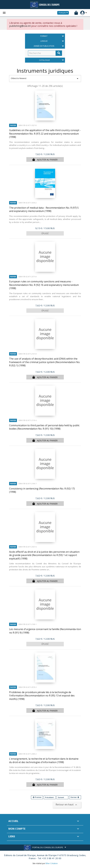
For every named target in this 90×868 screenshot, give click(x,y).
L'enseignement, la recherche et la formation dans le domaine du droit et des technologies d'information (44, 760)
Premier (37, 797)
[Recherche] (42, 53)
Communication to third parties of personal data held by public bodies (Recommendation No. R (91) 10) (44, 427)
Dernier (75, 797)
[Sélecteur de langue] (64, 13)
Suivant (61, 797)
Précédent (49, 797)
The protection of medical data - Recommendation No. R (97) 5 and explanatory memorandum (44, 209)
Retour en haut (67, 805)
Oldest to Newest (45, 79)
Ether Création (52, 863)
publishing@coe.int (20, 26)
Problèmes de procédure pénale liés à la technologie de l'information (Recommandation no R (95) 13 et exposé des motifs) (42, 696)
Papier (13, 125)
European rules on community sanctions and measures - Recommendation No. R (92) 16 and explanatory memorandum (44, 285)
